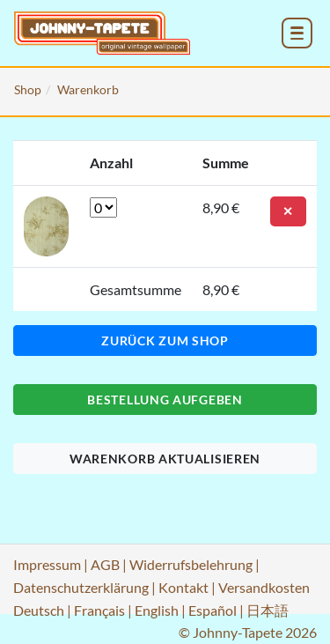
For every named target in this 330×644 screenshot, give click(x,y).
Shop (28, 89)
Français (99, 610)
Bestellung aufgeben (165, 400)
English (157, 610)
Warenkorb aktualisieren (165, 459)
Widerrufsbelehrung (191, 564)
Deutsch (39, 610)
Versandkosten (264, 587)
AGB (105, 564)
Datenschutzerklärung (81, 587)
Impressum (47, 564)
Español (213, 610)
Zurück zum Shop (165, 341)
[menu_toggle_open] (297, 33)
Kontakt (183, 587)
